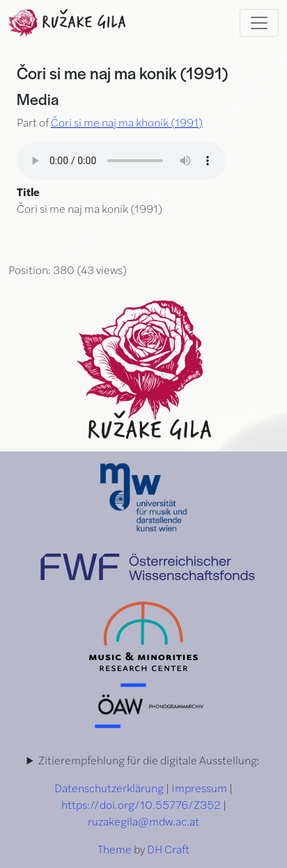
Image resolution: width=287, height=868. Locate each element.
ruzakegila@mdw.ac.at (143, 821)
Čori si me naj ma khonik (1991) (127, 122)
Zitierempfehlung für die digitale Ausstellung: (149, 760)
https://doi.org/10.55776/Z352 (141, 804)
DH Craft (168, 849)
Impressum (199, 788)
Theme (115, 849)
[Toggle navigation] (259, 23)
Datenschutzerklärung (109, 788)
